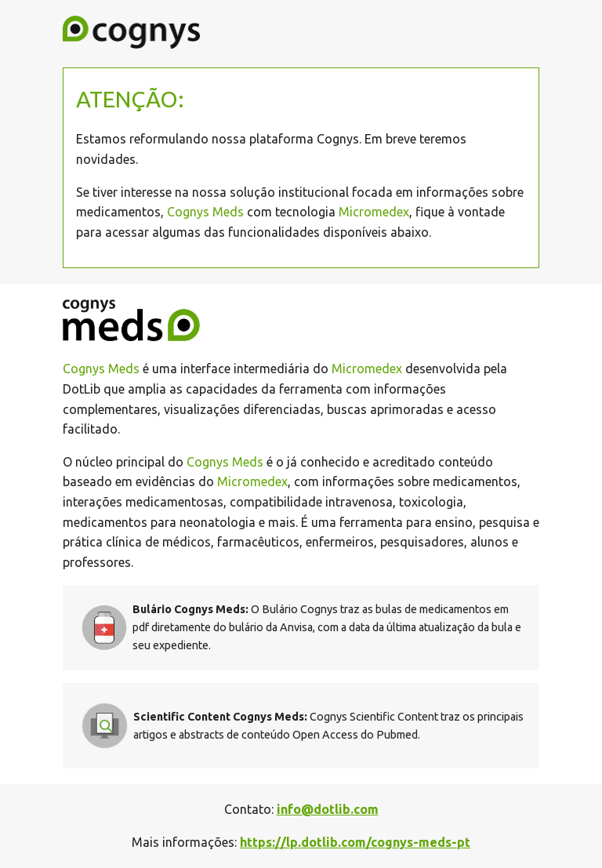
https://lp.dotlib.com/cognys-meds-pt (355, 842)
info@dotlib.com (328, 809)
